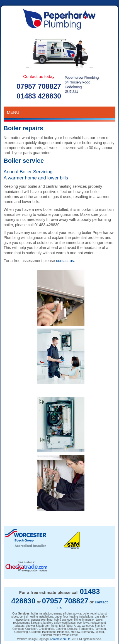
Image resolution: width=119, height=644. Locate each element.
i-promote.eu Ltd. (61, 639)
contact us (65, 261)
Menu (59, 112)
